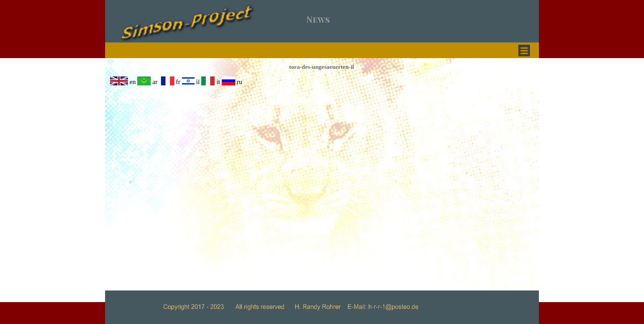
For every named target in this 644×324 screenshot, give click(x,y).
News (318, 19)
